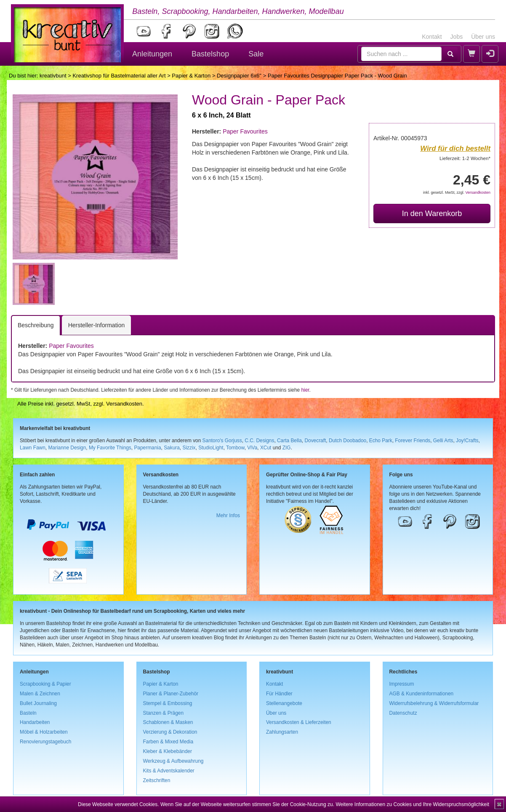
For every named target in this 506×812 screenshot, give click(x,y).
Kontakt (432, 37)
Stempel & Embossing (168, 703)
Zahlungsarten (282, 732)
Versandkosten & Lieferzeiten (299, 722)
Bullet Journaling (38, 703)
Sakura (172, 448)
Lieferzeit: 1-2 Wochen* (465, 158)
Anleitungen (152, 54)
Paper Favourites (245, 131)
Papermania (147, 448)
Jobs (457, 37)
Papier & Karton (191, 76)
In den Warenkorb (432, 214)
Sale (256, 54)
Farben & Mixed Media (168, 742)
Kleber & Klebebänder (168, 751)
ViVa (252, 448)
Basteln (28, 713)
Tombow (235, 448)
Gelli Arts (443, 441)
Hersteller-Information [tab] (97, 325)
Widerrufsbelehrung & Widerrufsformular (434, 703)
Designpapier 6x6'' (239, 76)
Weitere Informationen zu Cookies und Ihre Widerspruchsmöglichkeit (412, 804)
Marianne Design (67, 448)
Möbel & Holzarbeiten (44, 732)
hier (305, 390)
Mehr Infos (228, 516)
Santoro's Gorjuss (222, 441)
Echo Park (381, 441)
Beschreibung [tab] (36, 325)
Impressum (402, 684)
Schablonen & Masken (168, 722)
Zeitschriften (157, 780)
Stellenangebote (284, 703)
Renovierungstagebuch (45, 742)
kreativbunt (53, 76)
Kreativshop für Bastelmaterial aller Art (119, 76)
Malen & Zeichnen (40, 694)
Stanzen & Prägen (164, 713)
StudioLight (211, 448)
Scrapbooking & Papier (45, 684)
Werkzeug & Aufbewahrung (173, 761)
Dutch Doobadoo (348, 441)
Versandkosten (478, 192)
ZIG (287, 448)
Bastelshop (210, 54)
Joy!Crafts (467, 441)
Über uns (483, 37)
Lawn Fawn (33, 448)
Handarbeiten (35, 722)
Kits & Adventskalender (169, 771)
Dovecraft (315, 441)
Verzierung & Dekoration (170, 732)
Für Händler (279, 694)
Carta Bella (289, 441)
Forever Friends (413, 441)
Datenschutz (403, 713)
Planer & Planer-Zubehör (171, 694)
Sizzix (189, 448)
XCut (266, 448)
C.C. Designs (259, 441)
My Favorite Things (110, 448)
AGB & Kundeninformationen (422, 694)
